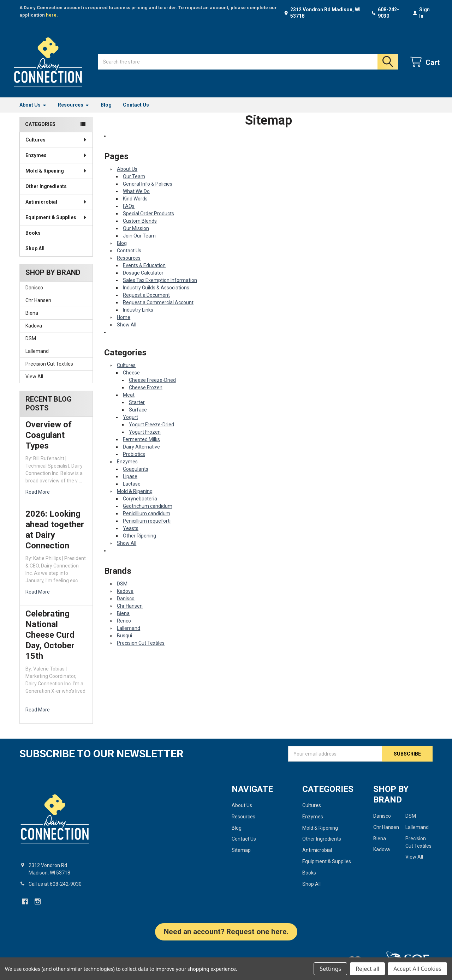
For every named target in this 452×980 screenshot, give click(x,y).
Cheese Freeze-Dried (152, 387)
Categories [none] (40, 131)
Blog (106, 112)
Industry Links (138, 317)
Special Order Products (148, 221)
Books (33, 240)
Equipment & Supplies (56, 224)
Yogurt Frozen (145, 439)
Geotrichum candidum (148, 513)
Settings (330, 969)
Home (124, 324)
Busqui (124, 643)
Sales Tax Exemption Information (160, 287)
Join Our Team (139, 243)
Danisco (34, 295)
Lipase (130, 483)
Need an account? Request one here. (226, 938)
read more (38, 499)
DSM (31, 345)
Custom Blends (140, 228)
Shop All (35, 255)
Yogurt (130, 424)
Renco (124, 628)
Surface (138, 417)
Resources (74, 112)
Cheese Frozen (146, 395)
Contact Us (136, 112)
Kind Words (135, 206)
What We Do (136, 198)
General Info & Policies (148, 191)
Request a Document (146, 302)
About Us (33, 112)
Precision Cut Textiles (49, 371)
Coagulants (136, 476)
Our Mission (136, 235)
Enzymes (56, 162)
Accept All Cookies (417, 969)
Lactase (132, 491)
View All (34, 384)
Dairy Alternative (141, 454)
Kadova (34, 333)
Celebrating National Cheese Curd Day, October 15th (50, 642)
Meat (129, 402)
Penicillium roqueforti (147, 528)
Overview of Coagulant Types (49, 442)
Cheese (131, 380)
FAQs (129, 213)
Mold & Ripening (56, 178)
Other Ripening (139, 543)
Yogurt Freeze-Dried (151, 432)
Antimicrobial (56, 209)
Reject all (367, 969)
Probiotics (134, 461)
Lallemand (37, 358)
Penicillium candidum (147, 521)
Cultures (56, 147)
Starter (137, 409)
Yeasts (131, 535)
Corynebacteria (140, 506)
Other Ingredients (46, 193)
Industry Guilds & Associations (156, 295)
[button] (226, 942)
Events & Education (144, 272)
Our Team (134, 184)
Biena (32, 320)
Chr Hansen (38, 307)
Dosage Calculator (143, 280)
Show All (127, 332)
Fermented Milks (141, 446)
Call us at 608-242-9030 (55, 891)
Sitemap (241, 857)
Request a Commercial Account (158, 309)
